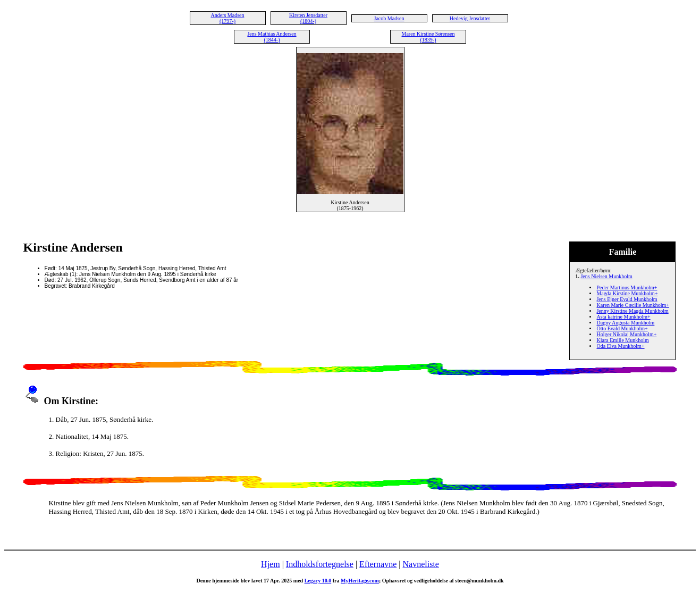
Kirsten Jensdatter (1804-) (308, 18)
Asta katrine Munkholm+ (623, 317)
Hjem (271, 564)
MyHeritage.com (360, 581)
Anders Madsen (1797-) (227, 18)
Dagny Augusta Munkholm (625, 323)
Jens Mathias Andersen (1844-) (272, 37)
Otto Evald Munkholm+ (622, 328)
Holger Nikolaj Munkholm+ (626, 334)
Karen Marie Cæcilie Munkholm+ (632, 305)
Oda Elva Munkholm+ (620, 346)
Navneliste (421, 564)
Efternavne (378, 564)
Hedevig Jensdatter (470, 18)
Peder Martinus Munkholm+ (627, 287)
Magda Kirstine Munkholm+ (627, 293)
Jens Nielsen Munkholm (606, 276)
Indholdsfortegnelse (320, 564)
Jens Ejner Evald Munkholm (627, 299)
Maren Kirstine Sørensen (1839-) (428, 37)
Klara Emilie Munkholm (622, 340)
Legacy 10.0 (318, 581)
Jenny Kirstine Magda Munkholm (632, 311)
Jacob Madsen (389, 18)
